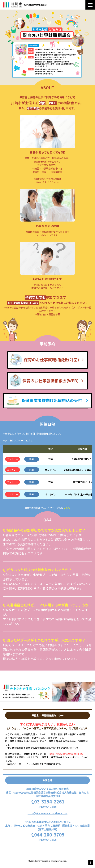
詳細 (32, 459)
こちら (67, 508)
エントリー (13, 459)
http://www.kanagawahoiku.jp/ (66, 754)
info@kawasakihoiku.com (47, 813)
